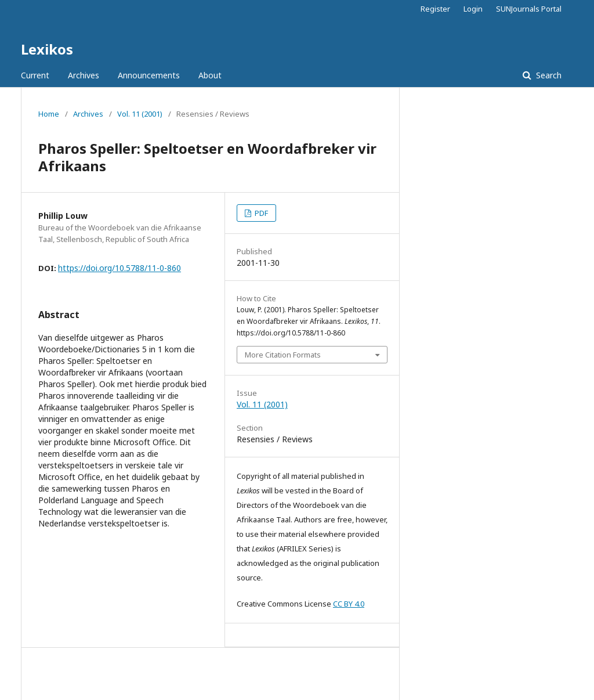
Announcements (149, 75)
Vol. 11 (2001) (140, 114)
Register (435, 9)
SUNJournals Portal (529, 9)
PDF (260, 213)
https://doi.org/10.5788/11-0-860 (119, 268)
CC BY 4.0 (349, 604)
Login (473, 9)
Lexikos (47, 49)
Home (49, 114)
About (210, 75)
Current (35, 75)
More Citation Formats (283, 355)
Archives (84, 75)
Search (548, 75)
